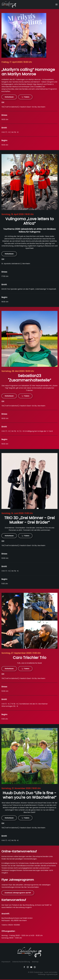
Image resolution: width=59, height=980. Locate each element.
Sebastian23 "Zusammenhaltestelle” (29, 378)
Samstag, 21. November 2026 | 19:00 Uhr (21, 788)
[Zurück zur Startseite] (9, 4)
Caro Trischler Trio (30, 658)
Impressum (6, 962)
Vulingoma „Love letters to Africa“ (30, 221)
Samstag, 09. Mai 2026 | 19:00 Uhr (18, 371)
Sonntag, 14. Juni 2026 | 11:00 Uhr (17, 513)
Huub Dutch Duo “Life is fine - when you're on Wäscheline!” (29, 795)
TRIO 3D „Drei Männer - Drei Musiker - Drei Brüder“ (29, 520)
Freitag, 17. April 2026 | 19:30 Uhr (17, 62)
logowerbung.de (52, 974)
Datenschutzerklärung (21, 962)
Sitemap (35, 962)
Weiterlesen (9, 97)
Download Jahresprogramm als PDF (18, 893)
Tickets (25, 97)
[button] (57, 4)
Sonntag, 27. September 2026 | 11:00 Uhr (21, 653)
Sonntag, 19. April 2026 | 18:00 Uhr (18, 214)
